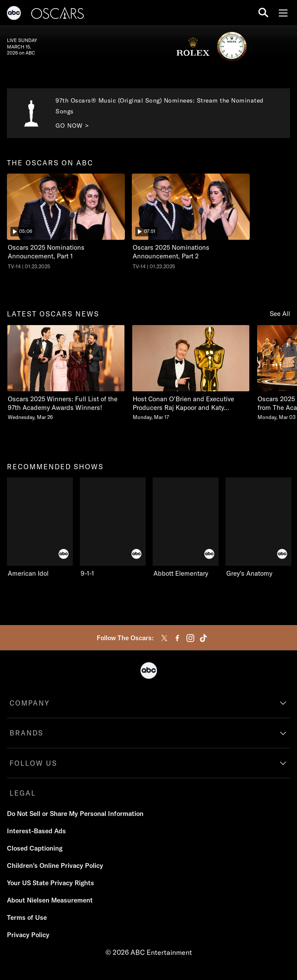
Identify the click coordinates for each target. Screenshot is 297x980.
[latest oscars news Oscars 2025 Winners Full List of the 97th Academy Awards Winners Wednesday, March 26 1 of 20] (66, 373)
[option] (66, 225)
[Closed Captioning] (35, 848)
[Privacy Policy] (28, 935)
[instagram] (190, 638)
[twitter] (164, 638)
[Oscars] (58, 14)
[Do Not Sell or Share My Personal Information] (75, 814)
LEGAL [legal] (23, 793)
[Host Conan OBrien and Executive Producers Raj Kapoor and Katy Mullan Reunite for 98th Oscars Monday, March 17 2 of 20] (191, 373)
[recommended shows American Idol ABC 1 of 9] (40, 528)
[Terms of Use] (27, 918)
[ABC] (14, 14)
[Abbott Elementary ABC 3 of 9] (186, 528)
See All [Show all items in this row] (280, 314)
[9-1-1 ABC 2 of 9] (113, 528)
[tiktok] (203, 638)
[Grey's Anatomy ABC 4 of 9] (258, 528)
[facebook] (177, 638)
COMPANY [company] (30, 703)
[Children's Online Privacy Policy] (55, 866)
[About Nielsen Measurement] (50, 900)
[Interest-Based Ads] (36, 831)
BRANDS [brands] (26, 733)
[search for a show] (263, 13)
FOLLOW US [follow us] (33, 763)
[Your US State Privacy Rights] (51, 883)
